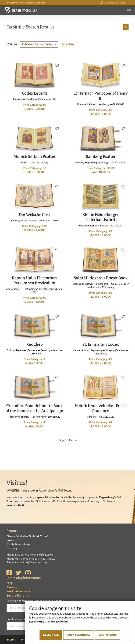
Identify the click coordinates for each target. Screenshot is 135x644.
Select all (51, 635)
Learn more (108, 635)
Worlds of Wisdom (18, 591)
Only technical (79, 635)
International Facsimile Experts (26, 3)
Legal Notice (37, 622)
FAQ (9, 583)
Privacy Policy (59, 622)
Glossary (12, 587)
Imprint (11, 640)
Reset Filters (68, 44)
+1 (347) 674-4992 (113, 3)
